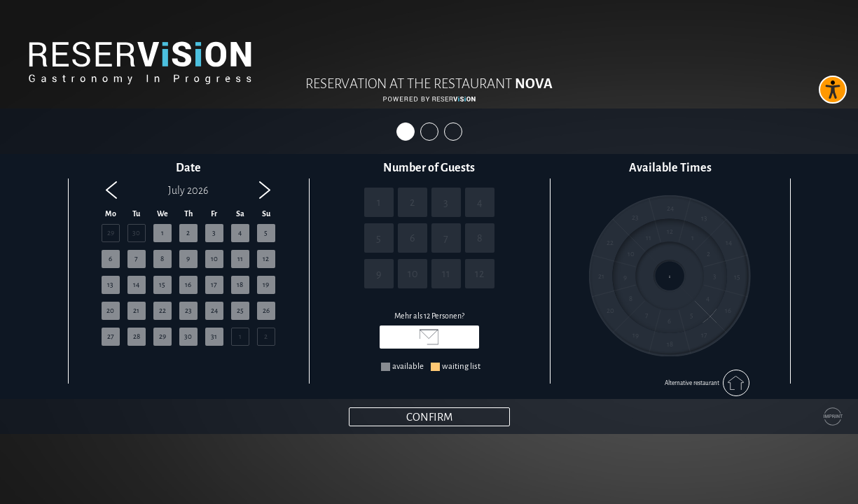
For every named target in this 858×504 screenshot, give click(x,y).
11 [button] (240, 259)
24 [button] (214, 310)
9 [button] (188, 259)
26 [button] (266, 310)
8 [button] (162, 259)
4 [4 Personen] (480, 202)
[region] (188, 276)
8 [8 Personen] (480, 238)
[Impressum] (833, 416)
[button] (111, 190)
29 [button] (111, 233)
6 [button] (110, 259)
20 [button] (110, 310)
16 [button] (188, 285)
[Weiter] (429, 417)
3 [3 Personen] (446, 202)
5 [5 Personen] (379, 238)
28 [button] (137, 336)
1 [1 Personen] (379, 202)
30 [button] (136, 233)
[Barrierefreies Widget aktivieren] (833, 90)
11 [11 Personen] (446, 274)
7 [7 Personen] (446, 238)
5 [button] (266, 233)
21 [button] (136, 310)
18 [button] (240, 285)
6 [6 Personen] (413, 238)
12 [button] (266, 259)
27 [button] (111, 336)
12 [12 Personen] (479, 274)
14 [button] (136, 285)
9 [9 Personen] (379, 274)
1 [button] (162, 233)
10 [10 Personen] (413, 274)
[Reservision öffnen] (429, 99)
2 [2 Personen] (412, 202)
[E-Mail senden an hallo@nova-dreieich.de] (429, 337)
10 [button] (214, 259)
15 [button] (162, 285)
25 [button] (240, 310)
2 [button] (188, 233)
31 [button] (214, 336)
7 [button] (136, 259)
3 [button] (214, 233)
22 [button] (162, 310)
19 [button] (266, 285)
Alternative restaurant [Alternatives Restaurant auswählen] (707, 383)
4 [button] (240, 233)
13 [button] (110, 285)
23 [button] (188, 310)
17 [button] (214, 285)
